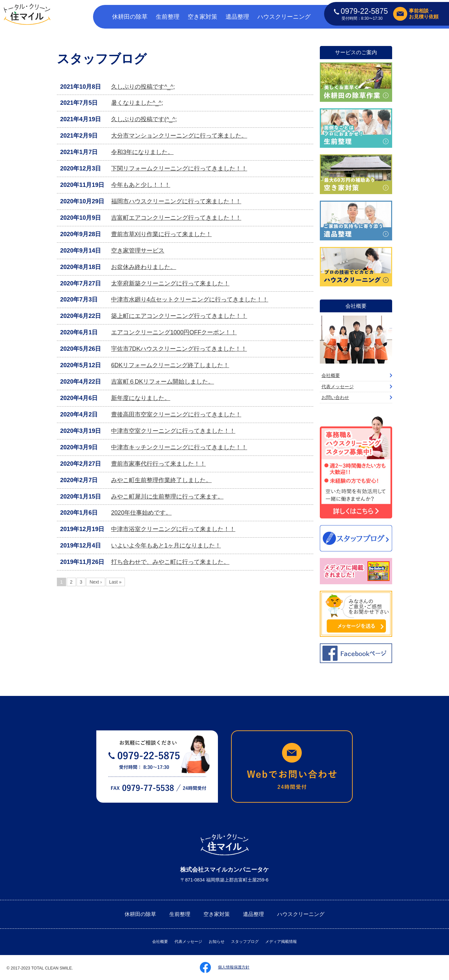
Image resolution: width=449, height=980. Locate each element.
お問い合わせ (335, 397)
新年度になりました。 (141, 398)
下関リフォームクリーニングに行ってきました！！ (179, 168)
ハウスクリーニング (284, 17)
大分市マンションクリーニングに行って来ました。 (179, 136)
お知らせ (217, 942)
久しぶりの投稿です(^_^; (144, 119)
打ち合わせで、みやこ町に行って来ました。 (170, 562)
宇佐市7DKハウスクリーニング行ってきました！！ (179, 349)
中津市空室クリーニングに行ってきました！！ (173, 431)
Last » (115, 582)
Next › (95, 582)
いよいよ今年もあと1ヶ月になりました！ (166, 546)
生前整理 (168, 17)
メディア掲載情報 (281, 942)
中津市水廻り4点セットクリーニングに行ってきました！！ (190, 300)
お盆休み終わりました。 (144, 267)
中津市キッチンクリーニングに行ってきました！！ (179, 447)
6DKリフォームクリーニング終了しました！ (170, 365)
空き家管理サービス (138, 251)
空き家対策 (202, 17)
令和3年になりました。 (142, 152)
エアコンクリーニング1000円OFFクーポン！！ (174, 332)
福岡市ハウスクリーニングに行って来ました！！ (176, 201)
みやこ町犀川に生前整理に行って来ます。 (167, 497)
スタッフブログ (245, 942)
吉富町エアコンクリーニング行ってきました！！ (176, 218)
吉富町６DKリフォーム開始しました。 (163, 382)
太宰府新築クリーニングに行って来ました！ (170, 283)
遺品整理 (237, 17)
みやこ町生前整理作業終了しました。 (161, 480)
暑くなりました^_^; (137, 103)
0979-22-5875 (361, 11)
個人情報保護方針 (234, 967)
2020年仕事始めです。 (141, 513)
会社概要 (331, 375)
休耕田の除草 (130, 17)
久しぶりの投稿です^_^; (143, 87)
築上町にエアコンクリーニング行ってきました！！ (179, 316)
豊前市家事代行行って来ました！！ (158, 464)
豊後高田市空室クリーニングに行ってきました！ (176, 414)
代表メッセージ (338, 387)
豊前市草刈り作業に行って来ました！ (161, 234)
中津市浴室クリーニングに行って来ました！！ (173, 529)
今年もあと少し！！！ (141, 185)
